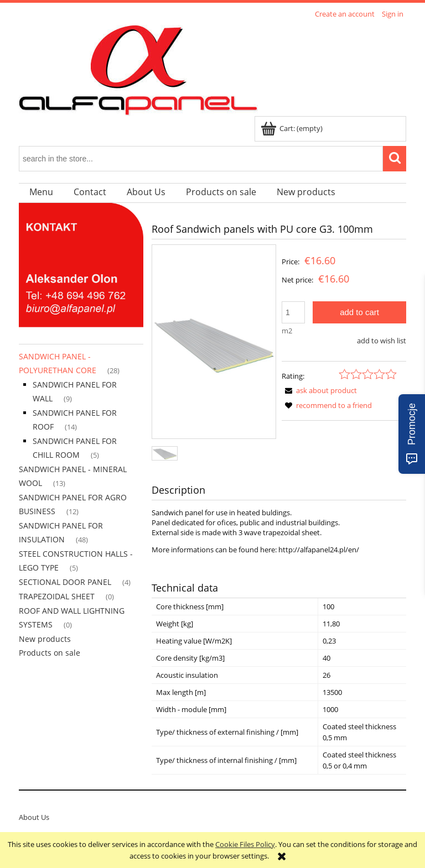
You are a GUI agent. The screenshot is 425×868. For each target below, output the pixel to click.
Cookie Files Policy (245, 844)
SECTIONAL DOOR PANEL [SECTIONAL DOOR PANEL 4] (65, 582)
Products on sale (50, 653)
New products (45, 639)
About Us (34, 817)
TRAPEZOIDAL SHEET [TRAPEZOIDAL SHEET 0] (57, 596)
